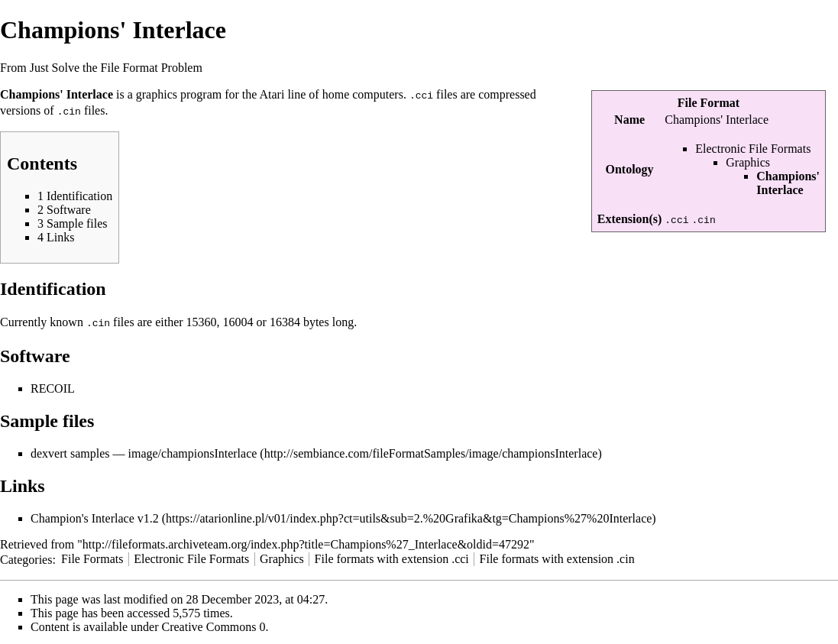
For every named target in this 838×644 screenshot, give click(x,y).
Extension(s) (629, 219)
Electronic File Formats (753, 149)
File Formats (92, 557)
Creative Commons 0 (214, 625)
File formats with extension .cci (392, 557)
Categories (26, 557)
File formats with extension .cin (557, 557)
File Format (709, 103)
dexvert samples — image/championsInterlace (144, 451)
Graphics (748, 162)
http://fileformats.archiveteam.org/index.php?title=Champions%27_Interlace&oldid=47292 (306, 542)
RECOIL (53, 386)
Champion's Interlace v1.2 (95, 516)
